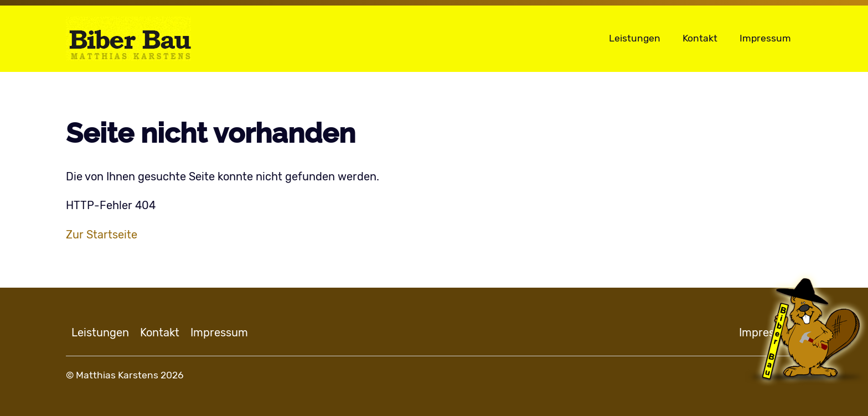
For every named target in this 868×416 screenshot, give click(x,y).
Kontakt (700, 38)
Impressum (765, 38)
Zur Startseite (102, 235)
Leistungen (635, 38)
